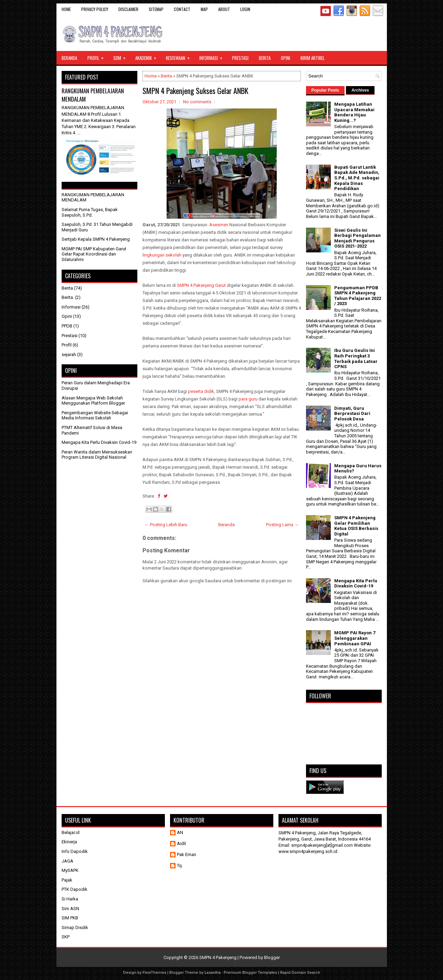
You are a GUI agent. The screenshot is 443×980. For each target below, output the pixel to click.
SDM (122, 56)
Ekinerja (69, 842)
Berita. (68, 297)
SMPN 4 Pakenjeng (218, 957)
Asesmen (219, 225)
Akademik (148, 56)
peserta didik (201, 391)
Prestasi (240, 58)
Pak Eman (187, 854)
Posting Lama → (282, 525)
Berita (265, 58)
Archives (360, 90)
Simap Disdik (75, 927)
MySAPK (70, 870)
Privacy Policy (95, 9)
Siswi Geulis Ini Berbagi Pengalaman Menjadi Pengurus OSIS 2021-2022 (357, 238)
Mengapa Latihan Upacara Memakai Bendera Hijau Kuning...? (354, 112)
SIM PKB (70, 918)
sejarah (69, 355)
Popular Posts (325, 90)
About (224, 9)
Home (66, 9)
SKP (66, 937)
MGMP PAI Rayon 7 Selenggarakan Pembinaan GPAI (355, 638)
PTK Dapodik (75, 889)
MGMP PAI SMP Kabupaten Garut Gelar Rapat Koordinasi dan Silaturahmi (94, 254)
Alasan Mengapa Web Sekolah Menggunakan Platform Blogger (93, 401)
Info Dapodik (75, 851)
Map (204, 9)
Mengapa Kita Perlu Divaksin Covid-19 (99, 442)
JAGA (67, 861)
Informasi (213, 56)
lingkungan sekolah (162, 255)
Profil (98, 56)
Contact (182, 9)
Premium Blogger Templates (250, 973)
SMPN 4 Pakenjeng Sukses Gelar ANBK (195, 91)
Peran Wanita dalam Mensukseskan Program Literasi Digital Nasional (97, 455)
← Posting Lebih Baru (166, 525)
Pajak (67, 880)
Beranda (69, 58)
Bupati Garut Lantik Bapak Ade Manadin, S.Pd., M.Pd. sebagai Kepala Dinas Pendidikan (357, 178)
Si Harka (70, 899)
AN (180, 832)
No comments (197, 102)
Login (245, 9)
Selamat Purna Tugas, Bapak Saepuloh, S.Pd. (90, 212)
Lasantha (213, 973)
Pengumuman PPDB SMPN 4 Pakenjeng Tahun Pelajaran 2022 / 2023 (358, 296)
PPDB (67, 326)
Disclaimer (128, 9)
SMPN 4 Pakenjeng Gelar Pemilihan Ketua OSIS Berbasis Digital (356, 526)
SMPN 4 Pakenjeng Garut (201, 285)
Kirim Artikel (313, 58)
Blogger (272, 957)
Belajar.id (71, 832)
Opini (286, 58)
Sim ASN (70, 909)
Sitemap (156, 9)
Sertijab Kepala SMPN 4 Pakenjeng (96, 239)
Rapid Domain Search (300, 973)
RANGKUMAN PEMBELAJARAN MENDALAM (93, 95)
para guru (248, 399)
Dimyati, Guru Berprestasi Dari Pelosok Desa (352, 414)
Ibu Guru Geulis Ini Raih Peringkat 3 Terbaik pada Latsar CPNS (356, 358)
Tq (179, 866)
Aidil (181, 843)
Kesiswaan (180, 56)
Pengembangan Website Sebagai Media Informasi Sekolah (95, 415)
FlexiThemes (154, 973)
